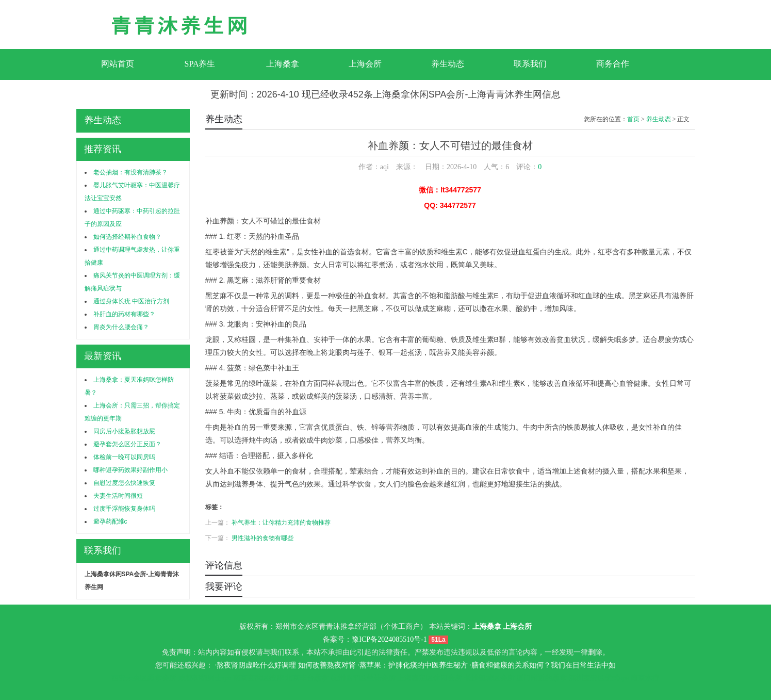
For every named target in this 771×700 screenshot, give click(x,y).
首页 (633, 119)
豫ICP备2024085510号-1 (389, 639)
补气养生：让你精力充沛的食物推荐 (281, 523)
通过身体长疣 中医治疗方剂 (131, 301)
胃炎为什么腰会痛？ (121, 327)
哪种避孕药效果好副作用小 (130, 470)
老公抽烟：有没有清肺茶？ (130, 172)
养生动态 (448, 64)
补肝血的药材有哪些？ (124, 314)
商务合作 (613, 64)
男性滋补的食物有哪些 (263, 538)
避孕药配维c (110, 522)
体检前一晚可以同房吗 (124, 457)
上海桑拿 (283, 64)
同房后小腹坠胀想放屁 (124, 431)
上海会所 (365, 64)
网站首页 (118, 64)
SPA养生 (200, 64)
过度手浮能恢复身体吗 (124, 509)
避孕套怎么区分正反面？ (127, 444)
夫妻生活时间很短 (118, 496)
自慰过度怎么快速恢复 (124, 483)
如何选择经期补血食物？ (127, 237)
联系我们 (530, 64)
